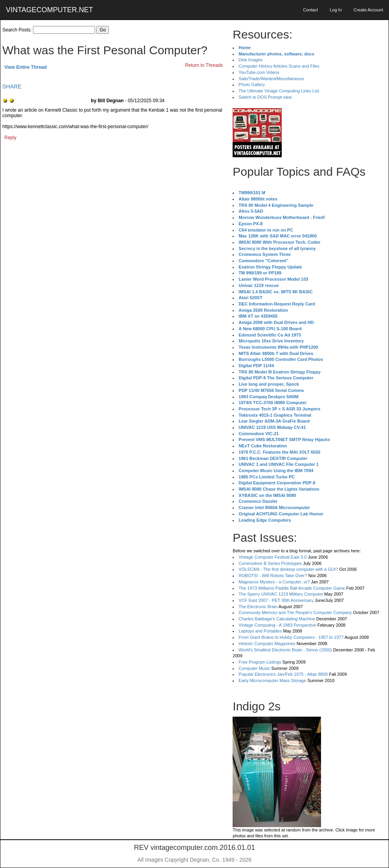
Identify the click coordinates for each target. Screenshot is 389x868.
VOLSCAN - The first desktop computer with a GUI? (288, 569)
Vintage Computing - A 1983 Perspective (277, 625)
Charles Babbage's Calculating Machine (277, 619)
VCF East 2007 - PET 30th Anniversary (276, 600)
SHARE (12, 86)
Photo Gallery (252, 85)
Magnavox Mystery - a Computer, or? (274, 582)
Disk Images (250, 60)
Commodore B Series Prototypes (270, 563)
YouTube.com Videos (259, 72)
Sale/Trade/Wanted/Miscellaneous (271, 79)
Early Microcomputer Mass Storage (272, 680)
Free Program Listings (260, 662)
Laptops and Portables (260, 631)
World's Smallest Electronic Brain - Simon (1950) (285, 650)
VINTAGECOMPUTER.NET (50, 10)
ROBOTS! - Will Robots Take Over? (273, 576)
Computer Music (254, 668)
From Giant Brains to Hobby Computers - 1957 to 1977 (291, 637)
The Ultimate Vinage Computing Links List (279, 91)
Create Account (368, 10)
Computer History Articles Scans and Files (279, 66)
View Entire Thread (26, 67)
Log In (336, 10)
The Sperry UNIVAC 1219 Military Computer (281, 594)
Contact (310, 10)
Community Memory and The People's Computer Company (295, 612)
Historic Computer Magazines (267, 644)
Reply (10, 138)
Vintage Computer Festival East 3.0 (272, 557)
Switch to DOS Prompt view (265, 97)
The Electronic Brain (258, 607)
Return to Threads (204, 65)
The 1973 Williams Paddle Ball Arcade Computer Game (292, 588)
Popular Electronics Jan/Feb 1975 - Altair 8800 (283, 674)
